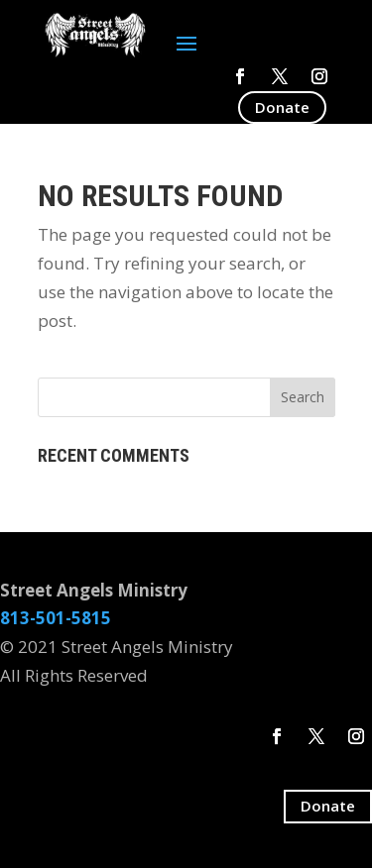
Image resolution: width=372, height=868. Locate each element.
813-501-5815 (56, 618)
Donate (282, 107)
